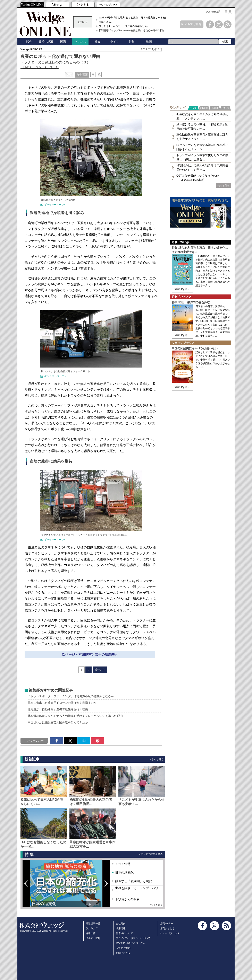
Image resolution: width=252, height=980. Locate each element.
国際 (63, 42)
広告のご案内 (123, 948)
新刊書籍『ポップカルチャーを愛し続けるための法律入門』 (132, 30)
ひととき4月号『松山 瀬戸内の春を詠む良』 (124, 26)
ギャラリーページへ (55, 205)
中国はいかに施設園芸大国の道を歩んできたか (58, 722)
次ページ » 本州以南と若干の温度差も (90, 655)
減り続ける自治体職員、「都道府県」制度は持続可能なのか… (202, 127)
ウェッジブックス (170, 933)
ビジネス (80, 42)
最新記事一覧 (93, 924)
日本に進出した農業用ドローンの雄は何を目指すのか (62, 703)
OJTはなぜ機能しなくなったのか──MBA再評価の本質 (198, 178)
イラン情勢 (123, 864)
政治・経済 (46, 42)
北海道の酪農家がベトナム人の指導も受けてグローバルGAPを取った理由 (75, 716)
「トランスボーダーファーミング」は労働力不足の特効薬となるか (71, 696)
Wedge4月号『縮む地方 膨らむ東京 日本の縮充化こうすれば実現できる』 (133, 20)
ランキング (92, 928)
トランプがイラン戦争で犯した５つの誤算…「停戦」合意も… (202, 157)
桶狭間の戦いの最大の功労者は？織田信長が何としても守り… (202, 167)
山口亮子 (40, 67)
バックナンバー (34, 741)
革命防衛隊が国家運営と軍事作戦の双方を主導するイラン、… (202, 137)
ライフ (115, 42)
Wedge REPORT (31, 49)
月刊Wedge (166, 924)
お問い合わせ (123, 953)
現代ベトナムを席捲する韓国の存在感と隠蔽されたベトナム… (202, 147)
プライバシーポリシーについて (133, 938)
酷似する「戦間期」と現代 (134, 881)
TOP (29, 42)
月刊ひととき (167, 928)
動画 (149, 42)
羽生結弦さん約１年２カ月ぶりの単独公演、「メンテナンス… (202, 116)
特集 (132, 42)
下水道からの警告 (127, 899)
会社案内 (121, 924)
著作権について (124, 933)
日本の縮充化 (44, 904)
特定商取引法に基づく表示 (131, 943)
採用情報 (121, 928)
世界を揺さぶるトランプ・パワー (137, 890)
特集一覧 (91, 933)
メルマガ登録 (193, 24)
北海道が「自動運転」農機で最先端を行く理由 (58, 709)
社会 (98, 42)
